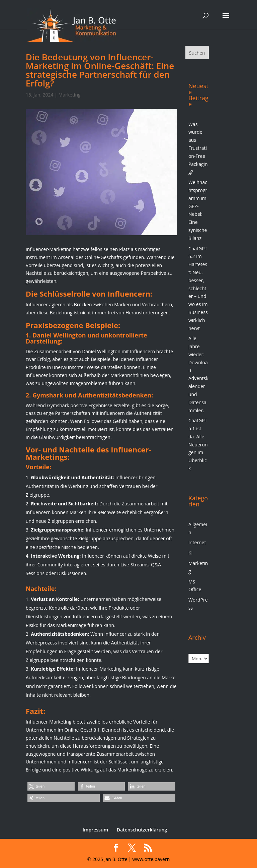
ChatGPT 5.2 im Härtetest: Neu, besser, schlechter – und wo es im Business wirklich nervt (198, 288)
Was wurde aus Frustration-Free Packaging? (198, 148)
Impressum (95, 830)
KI (190, 553)
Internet (197, 542)
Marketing (70, 95)
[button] (51, 786)
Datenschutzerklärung (142, 830)
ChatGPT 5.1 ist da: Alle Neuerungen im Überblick (198, 444)
